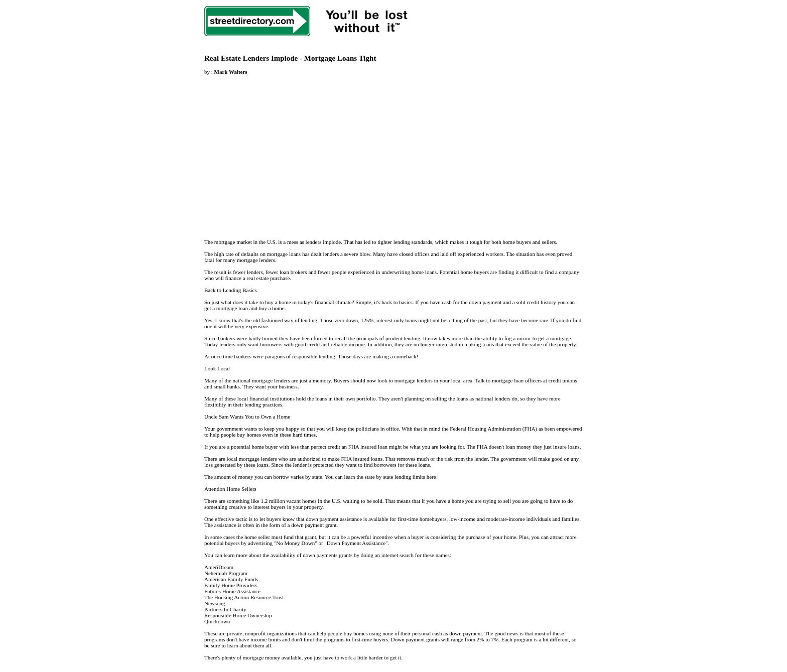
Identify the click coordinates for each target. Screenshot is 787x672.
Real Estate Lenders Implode (251, 58)
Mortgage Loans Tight (340, 58)
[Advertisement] (289, 151)
